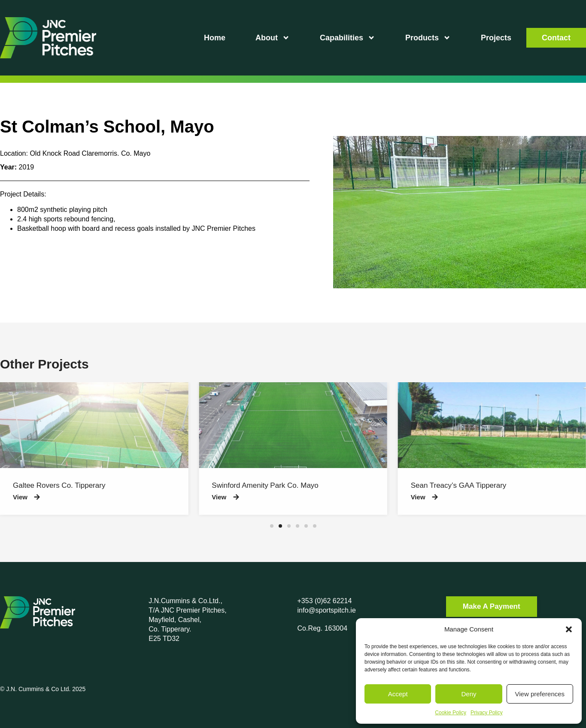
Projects (496, 38)
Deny (469, 694)
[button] (569, 629)
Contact (556, 38)
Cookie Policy (451, 713)
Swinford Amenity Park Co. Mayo (265, 485)
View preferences (540, 694)
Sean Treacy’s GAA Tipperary (459, 485)
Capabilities (348, 38)
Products (428, 38)
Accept (398, 694)
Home (215, 38)
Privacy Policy (487, 713)
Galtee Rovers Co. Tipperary (59, 485)
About (273, 38)
